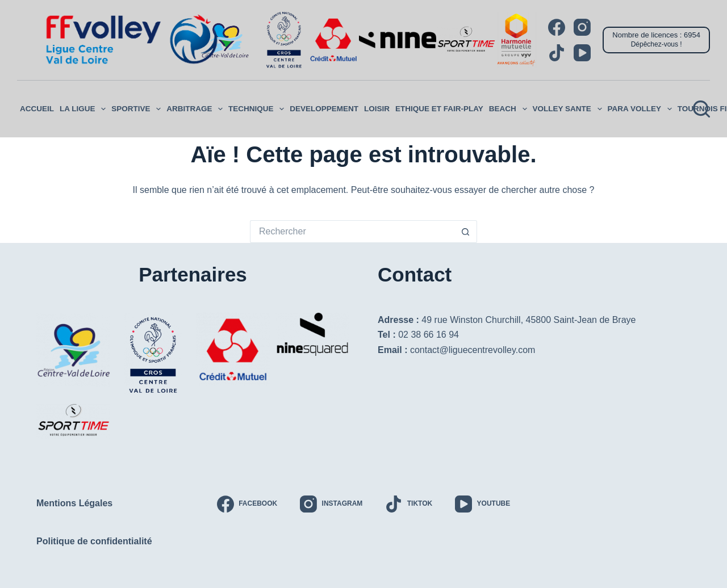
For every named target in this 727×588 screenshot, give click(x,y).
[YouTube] (582, 53)
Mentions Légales (74, 503)
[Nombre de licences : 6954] (656, 40)
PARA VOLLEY (641, 109)
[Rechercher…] (352, 232)
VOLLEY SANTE (569, 109)
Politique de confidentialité (94, 541)
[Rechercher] (701, 109)
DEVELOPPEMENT (324, 109)
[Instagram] (582, 27)
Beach (509, 109)
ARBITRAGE (196, 109)
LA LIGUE (84, 109)
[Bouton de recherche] (466, 232)
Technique (258, 109)
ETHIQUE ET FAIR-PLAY (439, 109)
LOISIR (377, 109)
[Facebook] (557, 27)
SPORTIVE (137, 109)
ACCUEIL (37, 109)
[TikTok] (557, 53)
